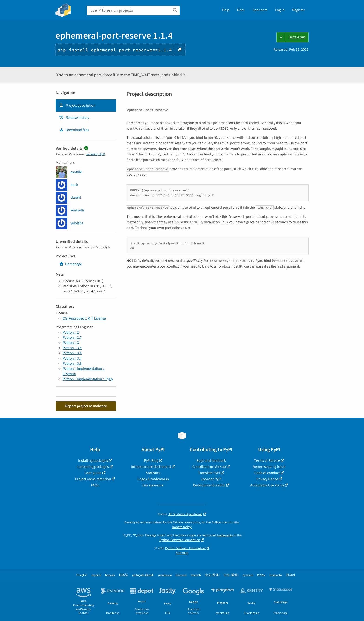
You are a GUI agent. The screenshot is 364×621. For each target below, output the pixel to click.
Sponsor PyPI (211, 479)
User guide (93, 473)
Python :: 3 (71, 343)
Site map (182, 553)
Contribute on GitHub (209, 467)
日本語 (123, 575)
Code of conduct (267, 473)
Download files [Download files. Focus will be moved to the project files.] (74, 130)
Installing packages (93, 461)
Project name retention (93, 479)
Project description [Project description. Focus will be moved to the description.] (77, 106)
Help (226, 10)
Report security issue (269, 467)
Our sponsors (153, 485)
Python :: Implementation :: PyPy (88, 379)
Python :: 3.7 (72, 358)
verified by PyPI (95, 154)
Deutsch (196, 575)
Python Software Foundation (180, 540)
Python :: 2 (71, 332)
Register (299, 10)
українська (165, 575)
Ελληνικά (181, 575)
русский (248, 575)
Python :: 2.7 (72, 337)
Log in (280, 10)
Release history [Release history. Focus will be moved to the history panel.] (74, 118)
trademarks (225, 535)
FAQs (95, 485)
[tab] (86, 106)
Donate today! (182, 527)
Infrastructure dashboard (151, 467)
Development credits (209, 485)
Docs (241, 10)
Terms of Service (267, 461)
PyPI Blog (151, 461)
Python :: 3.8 (72, 363)
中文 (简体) (212, 575)
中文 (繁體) (231, 575)
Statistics (153, 473)
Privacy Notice (267, 479)
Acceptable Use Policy (267, 485)
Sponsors (260, 10)
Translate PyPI (209, 473)
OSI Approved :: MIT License (84, 318)
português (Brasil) (143, 575)
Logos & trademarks (153, 479)
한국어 (291, 575)
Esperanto (276, 575)
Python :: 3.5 (72, 348)
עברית (261, 575)
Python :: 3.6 (72, 353)
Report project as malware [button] (86, 406)
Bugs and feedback (211, 461)
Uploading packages (93, 467)
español (96, 575)
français (110, 575)
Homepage (71, 264)
